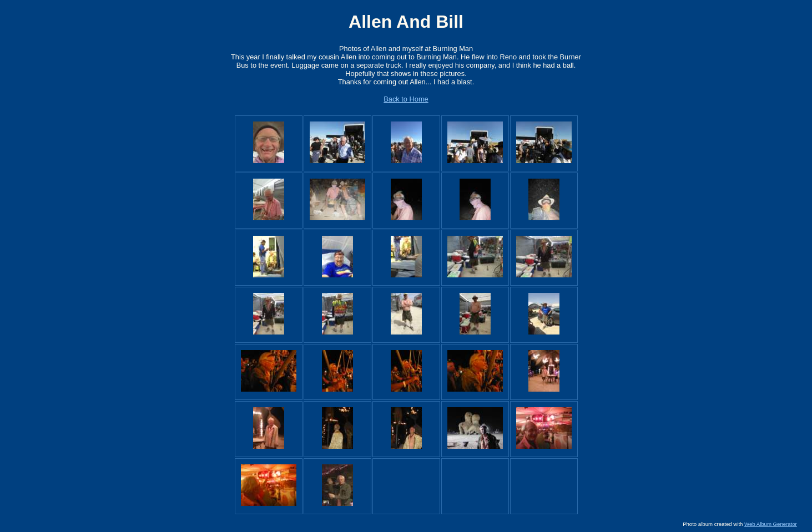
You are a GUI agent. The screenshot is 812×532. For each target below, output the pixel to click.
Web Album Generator (771, 524)
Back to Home (406, 99)
